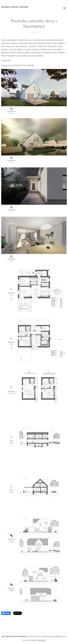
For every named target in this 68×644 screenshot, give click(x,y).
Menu (64, 8)
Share (6, 613)
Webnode (42, 640)
